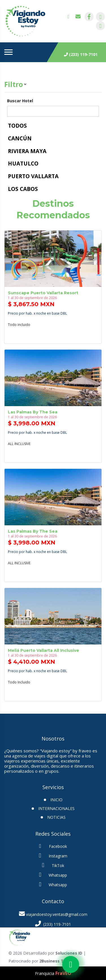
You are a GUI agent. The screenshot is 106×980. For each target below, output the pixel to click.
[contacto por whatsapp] (70, 17)
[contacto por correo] (78, 17)
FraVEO (63, 973)
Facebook (53, 846)
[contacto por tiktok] (100, 26)
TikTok (53, 865)
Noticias (56, 817)
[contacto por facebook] (89, 17)
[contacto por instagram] (100, 17)
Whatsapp (53, 875)
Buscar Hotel (20, 101)
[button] (53, 84)
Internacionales (56, 808)
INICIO (56, 800)
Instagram (53, 856)
